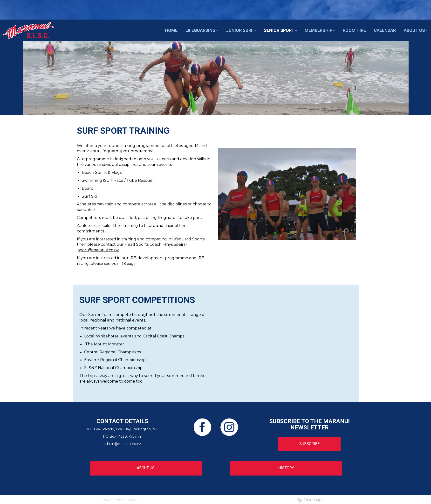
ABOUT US (146, 468)
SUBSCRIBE (309, 444)
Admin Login (310, 500)
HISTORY (286, 468)
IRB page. (128, 264)
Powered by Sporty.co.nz (122, 500)
